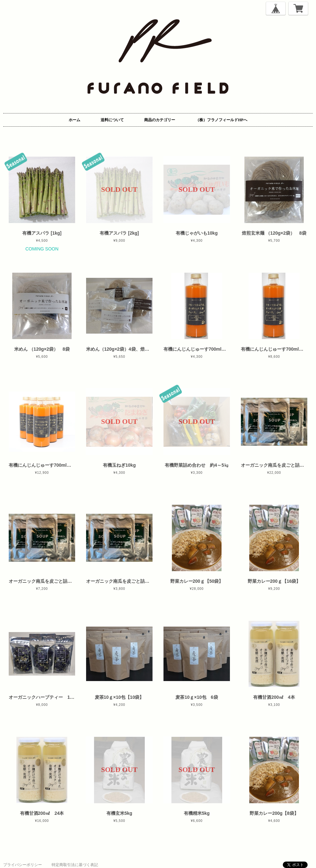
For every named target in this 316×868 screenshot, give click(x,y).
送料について (112, 120)
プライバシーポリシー (23, 865)
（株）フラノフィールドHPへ (221, 120)
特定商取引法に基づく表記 (75, 865)
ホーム (74, 120)
